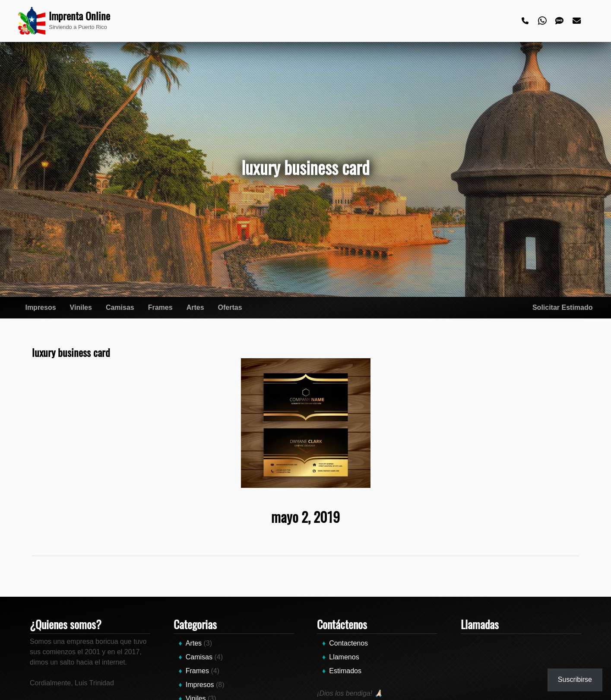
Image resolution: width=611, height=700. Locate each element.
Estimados (345, 671)
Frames (160, 307)
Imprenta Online (79, 16)
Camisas (120, 307)
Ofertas (230, 307)
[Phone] (526, 21)
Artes (195, 307)
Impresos (40, 307)
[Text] (560, 21)
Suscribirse (575, 679)
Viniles (81, 307)
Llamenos (344, 657)
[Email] (577, 21)
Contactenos (348, 643)
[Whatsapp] (543, 21)
